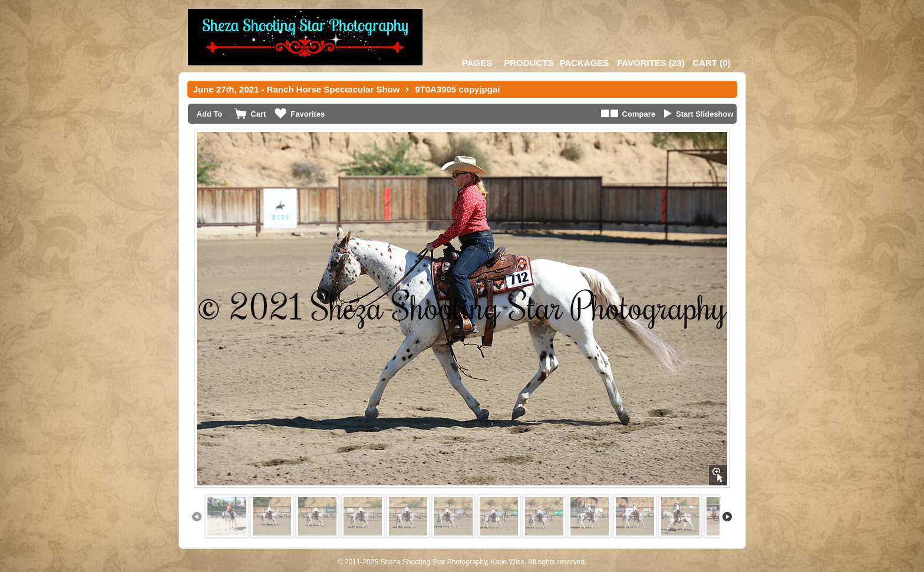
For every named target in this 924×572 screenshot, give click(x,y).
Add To (210, 114)
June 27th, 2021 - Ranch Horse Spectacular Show (297, 89)
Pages (477, 63)
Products (529, 63)
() (651, 63)
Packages (584, 63)
